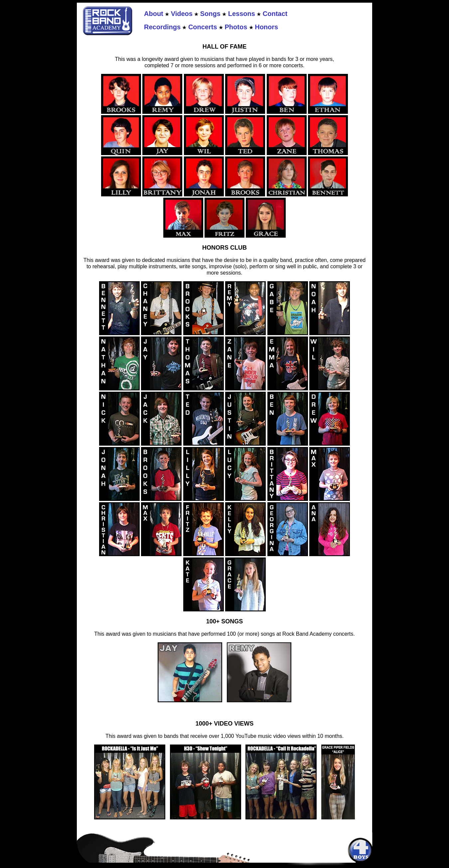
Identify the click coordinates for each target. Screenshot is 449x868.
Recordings (162, 27)
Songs (210, 14)
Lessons (242, 14)
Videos (182, 14)
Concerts (203, 27)
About (154, 14)
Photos (236, 27)
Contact (275, 14)
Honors (266, 27)
